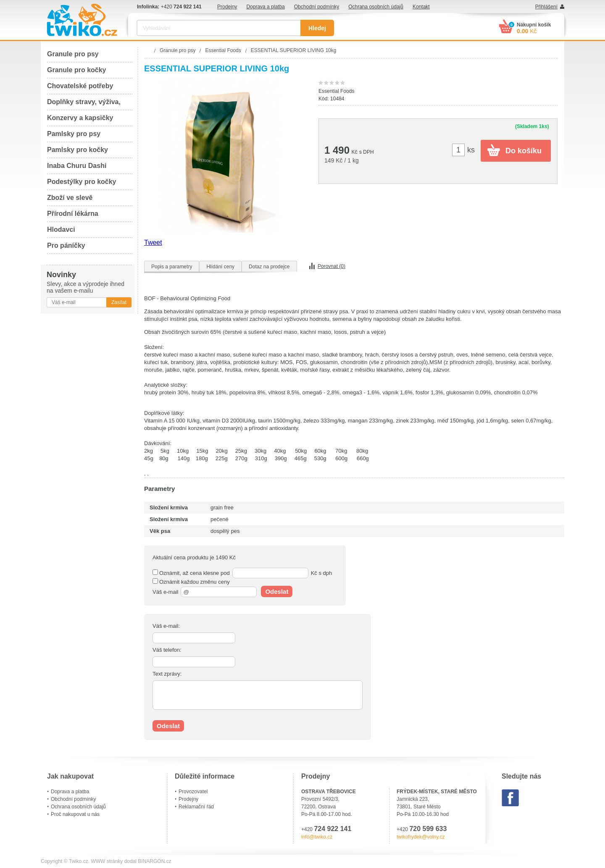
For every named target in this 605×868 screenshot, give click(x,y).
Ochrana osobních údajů (376, 7)
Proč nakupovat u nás (75, 814)
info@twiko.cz (317, 837)
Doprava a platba (265, 7)
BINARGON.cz (154, 861)
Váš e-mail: (166, 626)
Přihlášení (546, 7)
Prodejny (227, 7)
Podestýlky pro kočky (82, 182)
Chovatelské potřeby (80, 86)
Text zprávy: (167, 674)
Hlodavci (61, 229)
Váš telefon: (167, 650)
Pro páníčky (66, 245)
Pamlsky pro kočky (78, 150)
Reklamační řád (196, 807)
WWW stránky (107, 861)
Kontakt (421, 7)
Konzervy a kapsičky (80, 118)
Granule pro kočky (77, 70)
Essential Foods (336, 91)
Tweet (153, 243)
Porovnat (331, 266)
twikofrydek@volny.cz (421, 837)
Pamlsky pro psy (74, 134)
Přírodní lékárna (73, 214)
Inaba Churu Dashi (77, 166)
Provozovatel (193, 792)
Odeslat (277, 591)
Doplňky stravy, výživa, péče (84, 104)
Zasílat (119, 302)
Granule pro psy (73, 54)
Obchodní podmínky (317, 7)
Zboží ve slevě (70, 198)
